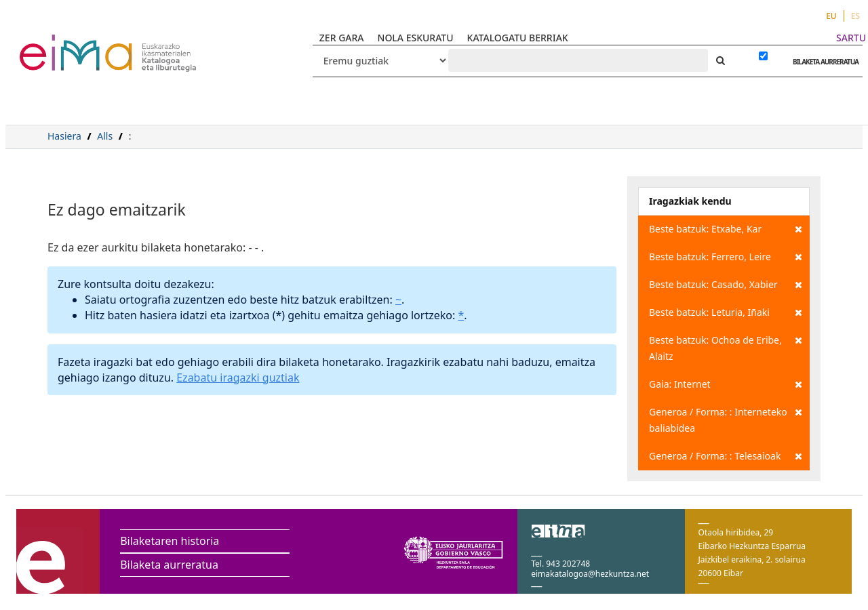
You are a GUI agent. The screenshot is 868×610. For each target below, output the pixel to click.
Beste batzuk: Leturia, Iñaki (726, 312)
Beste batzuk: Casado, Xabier (726, 285)
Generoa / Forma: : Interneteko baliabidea (726, 419)
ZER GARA (342, 38)
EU (831, 16)
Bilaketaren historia (170, 541)
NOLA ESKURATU (416, 38)
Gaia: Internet (726, 384)
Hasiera (64, 136)
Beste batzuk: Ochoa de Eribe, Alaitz (726, 347)
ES (855, 16)
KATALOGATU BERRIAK (518, 38)
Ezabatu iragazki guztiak (238, 378)
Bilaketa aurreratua (169, 565)
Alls (105, 136)
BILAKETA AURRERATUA (822, 62)
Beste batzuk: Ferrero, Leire (726, 257)
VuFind (55, 44)
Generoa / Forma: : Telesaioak (726, 456)
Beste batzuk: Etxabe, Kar (726, 229)
